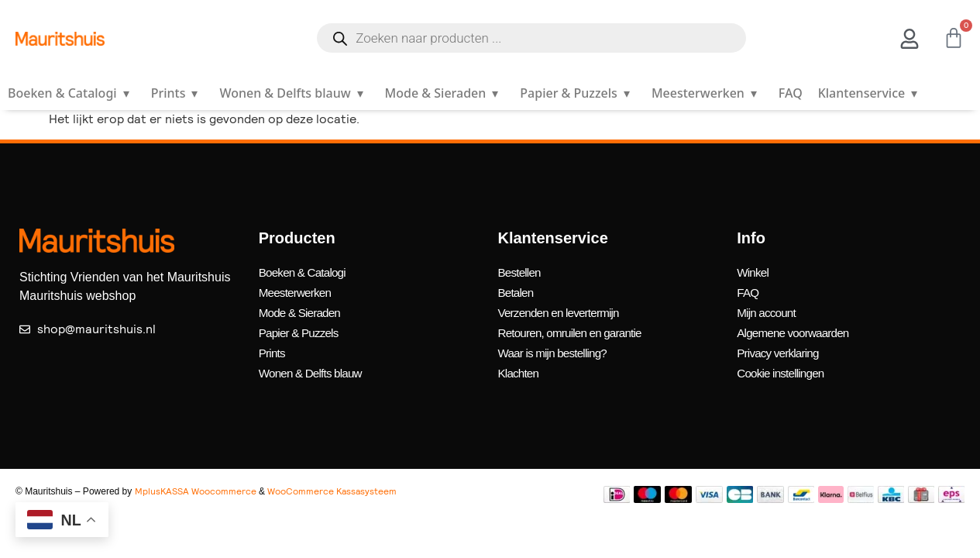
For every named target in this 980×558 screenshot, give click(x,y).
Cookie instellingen (783, 365)
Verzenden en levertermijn (562, 309)
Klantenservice (871, 93)
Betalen (517, 290)
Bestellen (521, 272)
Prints (178, 93)
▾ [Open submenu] (126, 93)
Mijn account (768, 309)
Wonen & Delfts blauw (294, 93)
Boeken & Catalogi (72, 93)
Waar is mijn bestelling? (556, 346)
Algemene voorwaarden (796, 327)
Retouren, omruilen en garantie (574, 327)
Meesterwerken (707, 93)
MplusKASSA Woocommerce (196, 482)
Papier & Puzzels (578, 93)
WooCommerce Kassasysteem (332, 482)
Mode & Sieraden (445, 93)
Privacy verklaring (780, 346)
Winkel (753, 272)
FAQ (791, 93)
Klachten (520, 365)
